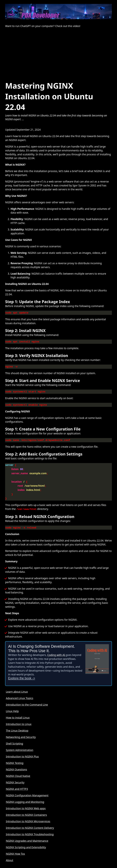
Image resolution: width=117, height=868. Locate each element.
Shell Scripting (14, 739)
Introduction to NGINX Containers (26, 810)
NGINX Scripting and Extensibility (26, 843)
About (9, 856)
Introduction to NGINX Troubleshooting (30, 830)
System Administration (20, 745)
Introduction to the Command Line (27, 700)
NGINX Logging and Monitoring (25, 797)
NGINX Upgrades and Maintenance (27, 836)
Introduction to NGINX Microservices (28, 817)
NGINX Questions (16, 765)
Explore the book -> (22, 674)
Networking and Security (21, 732)
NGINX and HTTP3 (17, 784)
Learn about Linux (17, 687)
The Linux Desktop (17, 726)
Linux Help (12, 707)
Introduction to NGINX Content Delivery (30, 823)
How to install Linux (18, 713)
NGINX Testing (15, 758)
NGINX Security (15, 778)
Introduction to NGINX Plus (22, 752)
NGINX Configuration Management (27, 791)
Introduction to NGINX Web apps (26, 804)
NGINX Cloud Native (18, 771)
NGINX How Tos (15, 849)
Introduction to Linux (19, 719)
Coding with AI (56, 650)
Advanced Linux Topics (19, 694)
